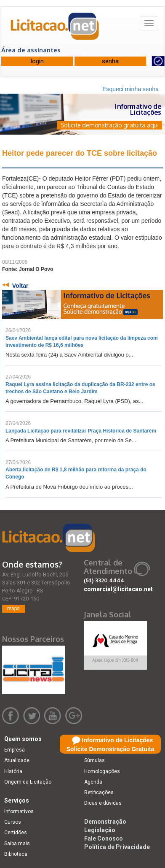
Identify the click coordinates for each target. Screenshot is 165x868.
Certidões (16, 833)
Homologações (102, 771)
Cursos (13, 822)
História (13, 771)
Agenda (93, 782)
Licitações (96, 750)
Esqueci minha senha (130, 89)
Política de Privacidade (117, 847)
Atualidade (17, 760)
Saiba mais (17, 844)
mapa (13, 608)
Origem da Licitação (28, 782)
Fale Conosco (104, 838)
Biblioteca (16, 854)
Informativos (19, 811)
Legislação (100, 830)
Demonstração (105, 822)
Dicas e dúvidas (103, 803)
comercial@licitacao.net (118, 589)
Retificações (99, 792)
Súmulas (94, 760)
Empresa (15, 750)
